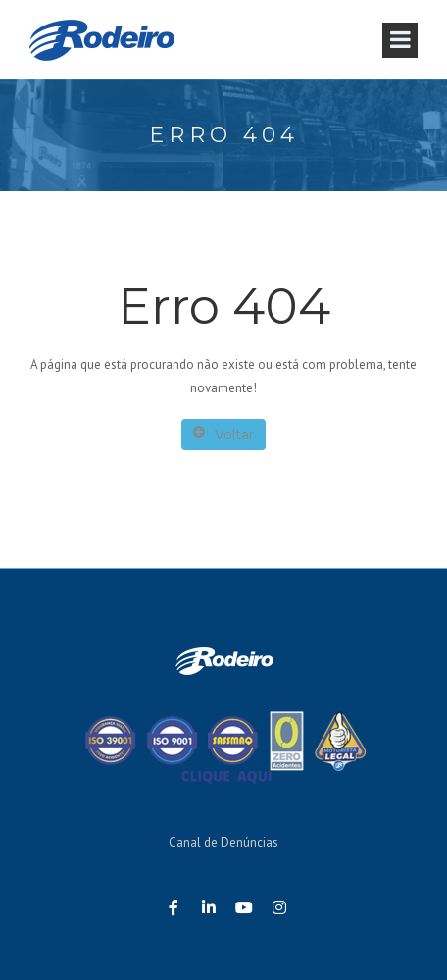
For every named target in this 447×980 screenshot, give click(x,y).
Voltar (223, 434)
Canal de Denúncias (223, 842)
